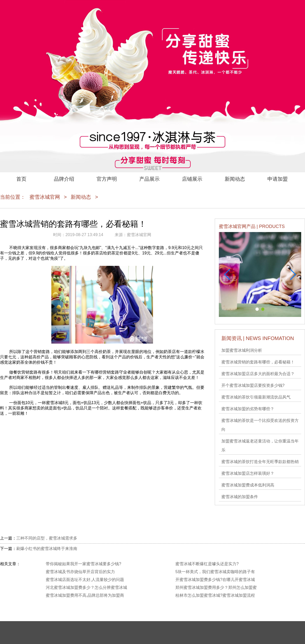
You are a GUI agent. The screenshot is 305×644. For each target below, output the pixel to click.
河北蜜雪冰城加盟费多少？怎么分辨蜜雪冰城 (86, 587)
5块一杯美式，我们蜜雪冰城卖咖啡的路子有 (215, 572)
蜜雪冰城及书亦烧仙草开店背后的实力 (80, 572)
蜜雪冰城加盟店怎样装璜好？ (248, 473)
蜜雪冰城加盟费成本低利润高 (248, 485)
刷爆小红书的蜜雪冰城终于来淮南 (47, 549)
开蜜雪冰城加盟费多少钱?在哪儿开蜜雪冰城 (215, 580)
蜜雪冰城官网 (45, 197)
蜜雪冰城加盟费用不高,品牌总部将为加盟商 (85, 595)
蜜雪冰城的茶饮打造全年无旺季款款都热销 (260, 462)
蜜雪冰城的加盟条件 (240, 497)
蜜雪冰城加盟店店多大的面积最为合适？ (258, 374)
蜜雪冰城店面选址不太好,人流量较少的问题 (85, 580)
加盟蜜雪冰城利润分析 (242, 350)
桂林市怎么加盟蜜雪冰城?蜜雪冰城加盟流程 (215, 595)
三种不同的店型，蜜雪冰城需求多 (47, 538)
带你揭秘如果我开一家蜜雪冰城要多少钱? (83, 564)
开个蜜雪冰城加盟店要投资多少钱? (253, 385)
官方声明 (107, 179)
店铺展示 (192, 179)
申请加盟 (278, 179)
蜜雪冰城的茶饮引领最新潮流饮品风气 (256, 397)
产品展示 (149, 179)
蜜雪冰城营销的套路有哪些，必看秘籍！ (258, 362)
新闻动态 (235, 179)
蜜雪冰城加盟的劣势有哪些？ (248, 409)
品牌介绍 (64, 179)
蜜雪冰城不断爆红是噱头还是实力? (207, 564)
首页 (21, 179)
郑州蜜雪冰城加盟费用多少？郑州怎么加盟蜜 (216, 587)
